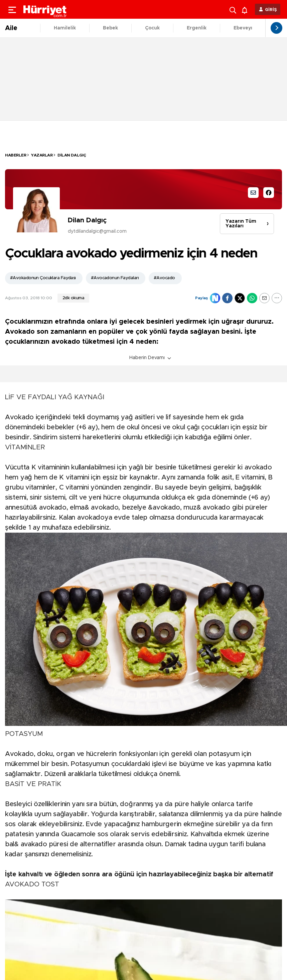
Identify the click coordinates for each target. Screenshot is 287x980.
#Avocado (164, 278)
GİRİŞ (271, 10)
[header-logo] (45, 9)
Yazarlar (42, 155)
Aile (11, 28)
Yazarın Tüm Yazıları (241, 224)
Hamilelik (65, 28)
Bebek (110, 28)
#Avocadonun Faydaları (115, 278)
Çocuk (152, 28)
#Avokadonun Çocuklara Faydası (43, 278)
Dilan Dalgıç (72, 155)
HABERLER (16, 155)
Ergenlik (197, 28)
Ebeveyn (244, 28)
